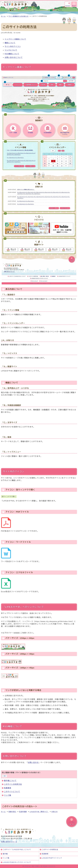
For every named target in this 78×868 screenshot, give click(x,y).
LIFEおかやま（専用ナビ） (39, 812)
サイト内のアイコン (13, 46)
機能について (10, 43)
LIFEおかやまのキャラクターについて (17, 862)
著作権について (10, 781)
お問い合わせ (33, 763)
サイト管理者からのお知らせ (19, 16)
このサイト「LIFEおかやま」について (17, 850)
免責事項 (8, 788)
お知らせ (55, 812)
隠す (5, 776)
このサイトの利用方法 (13, 784)
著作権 (5, 854)
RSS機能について (12, 54)
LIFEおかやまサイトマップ (52, 858)
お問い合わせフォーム (9, 842)
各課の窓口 (12, 812)
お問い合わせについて (14, 57)
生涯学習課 (23, 812)
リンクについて (11, 50)
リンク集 (8, 795)
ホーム (3, 16)
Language (67, 6)
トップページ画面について (15, 39)
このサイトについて (12, 792)
